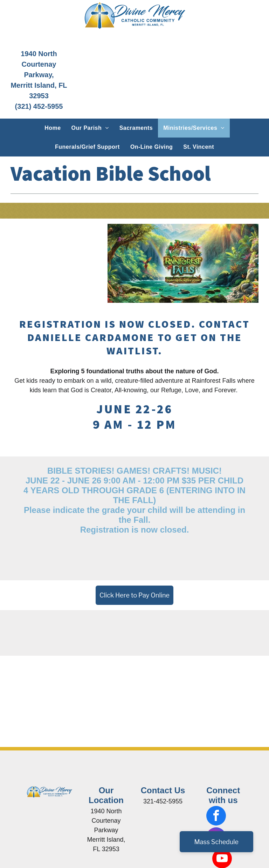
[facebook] (216, 817)
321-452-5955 (163, 801)
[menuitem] (53, 128)
